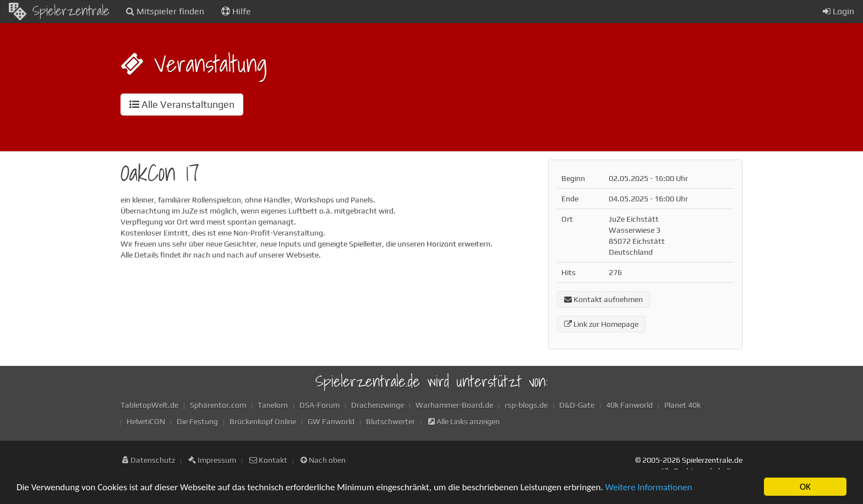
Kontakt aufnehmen (603, 299)
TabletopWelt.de (149, 405)
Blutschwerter (390, 421)
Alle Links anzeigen (464, 421)
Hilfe (236, 11)
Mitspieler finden (165, 11)
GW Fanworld (331, 421)
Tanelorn (273, 405)
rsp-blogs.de (526, 405)
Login (839, 11)
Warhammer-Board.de (454, 405)
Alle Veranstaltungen (182, 104)
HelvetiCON (146, 421)
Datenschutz (149, 460)
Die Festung (197, 421)
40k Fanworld (629, 405)
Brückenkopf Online (263, 421)
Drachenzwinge (378, 405)
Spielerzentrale (59, 10)
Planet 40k (682, 405)
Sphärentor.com (218, 405)
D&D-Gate (577, 405)
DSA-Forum (319, 405)
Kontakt (268, 460)
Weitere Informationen (648, 488)
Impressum (212, 460)
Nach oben (323, 460)
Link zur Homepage (601, 324)
